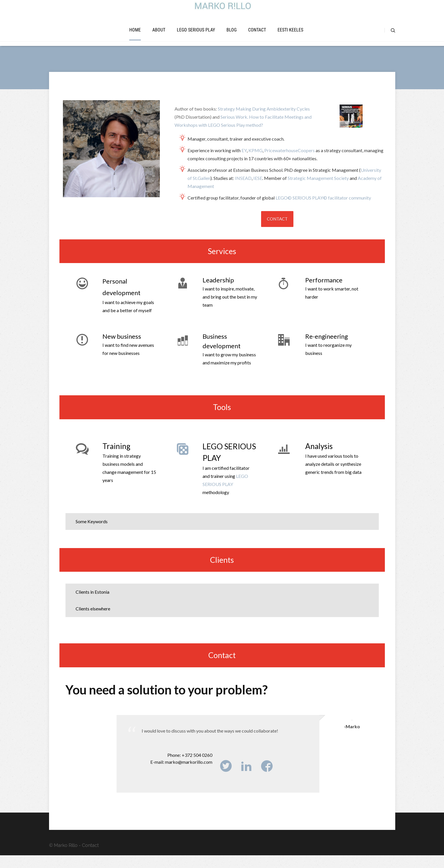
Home (135, 37)
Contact (257, 37)
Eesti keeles (290, 37)
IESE (258, 191)
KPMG (255, 163)
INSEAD (243, 191)
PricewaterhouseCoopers (290, 163)
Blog (232, 37)
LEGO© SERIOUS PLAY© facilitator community (323, 210)
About (159, 37)
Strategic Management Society (318, 191)
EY (244, 163)
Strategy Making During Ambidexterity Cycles (264, 121)
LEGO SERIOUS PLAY (196, 37)
